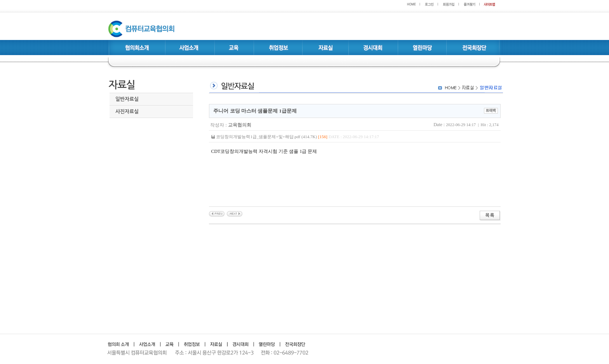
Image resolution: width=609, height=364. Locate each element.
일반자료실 (127, 99)
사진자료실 (127, 112)
